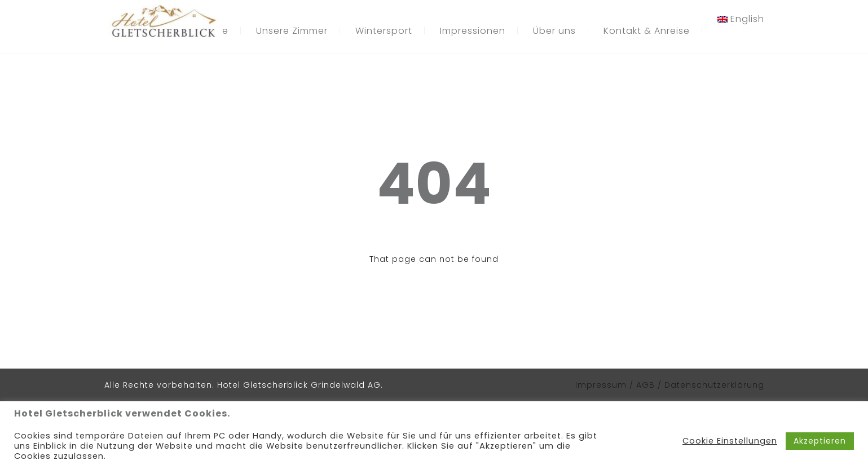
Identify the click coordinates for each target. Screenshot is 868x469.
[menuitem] (741, 19)
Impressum (601, 385)
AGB (647, 385)
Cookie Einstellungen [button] (730, 441)
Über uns (554, 31)
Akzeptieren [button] (820, 441)
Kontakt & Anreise (647, 31)
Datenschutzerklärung (714, 385)
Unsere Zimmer (292, 31)
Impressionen (473, 31)
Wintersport (384, 31)
